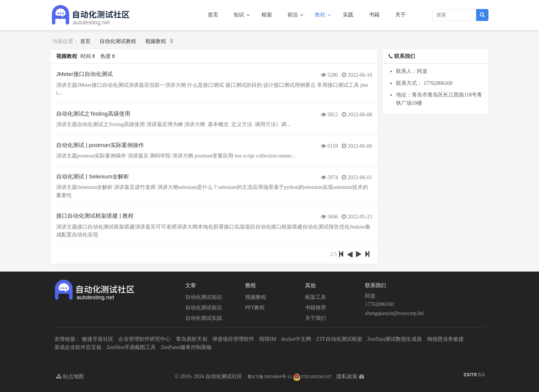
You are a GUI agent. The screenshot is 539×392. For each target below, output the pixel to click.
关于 (401, 15)
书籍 (374, 15)
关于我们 (316, 318)
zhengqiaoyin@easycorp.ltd (394, 313)
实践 (348, 15)
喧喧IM (268, 339)
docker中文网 (296, 339)
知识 (240, 15)
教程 (321, 15)
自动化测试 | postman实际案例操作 (100, 145)
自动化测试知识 (204, 297)
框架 (267, 15)
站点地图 (70, 376)
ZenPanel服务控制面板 (186, 347)
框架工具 (316, 297)
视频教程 (156, 41)
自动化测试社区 (224, 376)
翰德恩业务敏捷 (445, 339)
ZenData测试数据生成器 (395, 339)
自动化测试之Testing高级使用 (93, 114)
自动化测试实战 (204, 318)
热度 (106, 56)
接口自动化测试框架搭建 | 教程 (95, 216)
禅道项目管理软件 (233, 339)
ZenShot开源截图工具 (131, 347)
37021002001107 (313, 377)
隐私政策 (347, 376)
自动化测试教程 (118, 41)
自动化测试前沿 (204, 308)
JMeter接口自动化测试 (84, 74)
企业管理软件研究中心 (144, 339)
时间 (86, 56)
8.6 (474, 375)
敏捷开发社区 (98, 339)
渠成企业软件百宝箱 (78, 347)
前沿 (293, 15)
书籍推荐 (316, 308)
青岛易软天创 (192, 339)
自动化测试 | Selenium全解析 (93, 176)
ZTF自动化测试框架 (339, 339)
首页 (213, 15)
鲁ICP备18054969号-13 (270, 377)
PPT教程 (255, 308)
